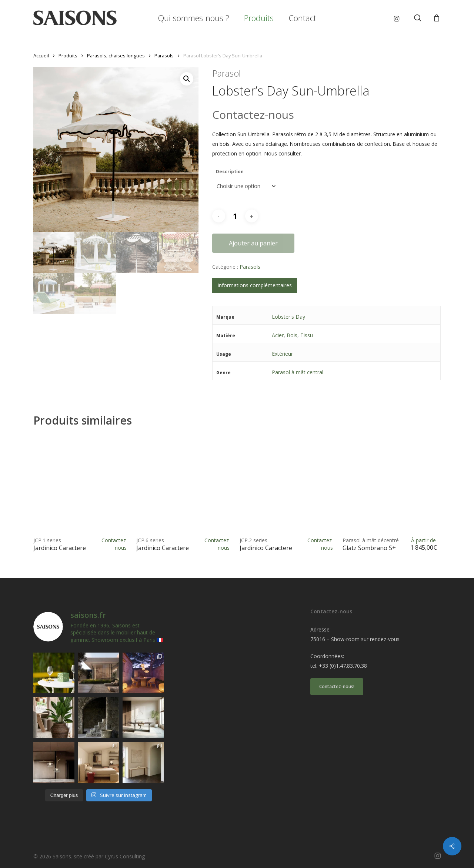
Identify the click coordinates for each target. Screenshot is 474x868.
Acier (278, 335)
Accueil (41, 56)
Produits (68, 56)
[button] (187, 79)
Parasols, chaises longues (116, 56)
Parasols (164, 56)
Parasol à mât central (298, 372)
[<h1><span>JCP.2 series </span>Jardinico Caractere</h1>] (288, 484)
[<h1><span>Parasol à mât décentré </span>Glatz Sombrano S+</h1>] (391, 484)
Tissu (307, 335)
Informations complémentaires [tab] (255, 285)
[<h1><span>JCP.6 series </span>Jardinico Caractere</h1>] (185, 484)
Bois (292, 335)
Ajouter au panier (253, 243)
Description (230, 172)
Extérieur (282, 354)
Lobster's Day (288, 317)
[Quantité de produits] (235, 216)
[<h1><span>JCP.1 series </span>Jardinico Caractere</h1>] (82, 484)
